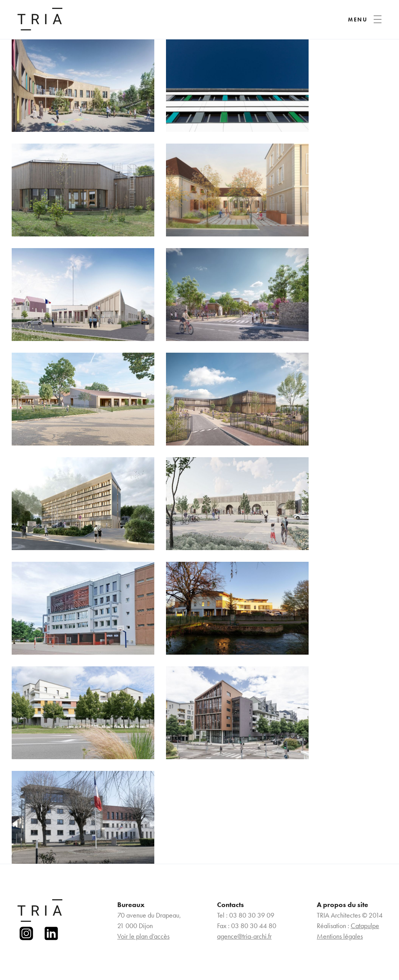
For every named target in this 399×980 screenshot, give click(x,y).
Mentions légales (340, 936)
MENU (358, 20)
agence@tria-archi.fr (244, 936)
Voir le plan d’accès (143, 936)
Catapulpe (365, 926)
